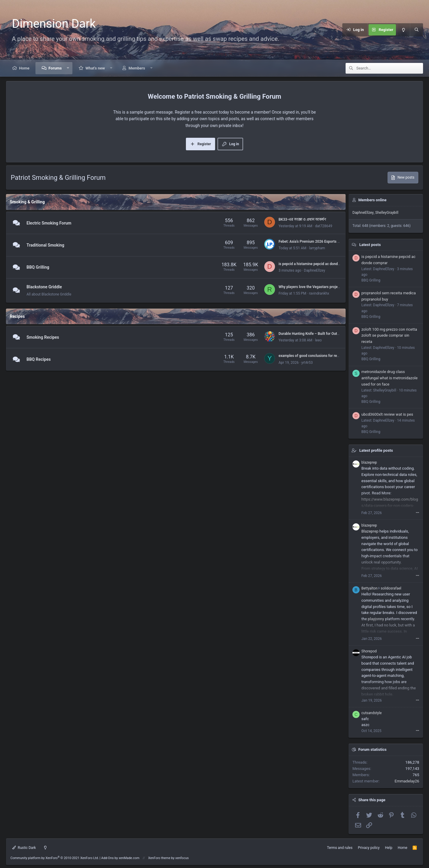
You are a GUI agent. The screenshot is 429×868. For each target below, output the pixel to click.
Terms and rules (340, 848)
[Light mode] (403, 30)
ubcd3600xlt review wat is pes (387, 414)
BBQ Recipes (39, 359)
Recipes (17, 316)
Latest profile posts (376, 450)
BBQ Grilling (38, 267)
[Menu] (314, 30)
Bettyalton (369, 588)
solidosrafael (391, 588)
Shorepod (369, 651)
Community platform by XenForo (55, 858)
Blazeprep (370, 531)
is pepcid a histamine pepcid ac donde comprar (316, 264)
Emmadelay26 (407, 781)
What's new (95, 68)
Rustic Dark (24, 848)
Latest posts (370, 245)
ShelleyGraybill (387, 213)
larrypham (317, 248)
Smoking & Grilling (27, 202)
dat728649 (324, 226)
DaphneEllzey (314, 270)
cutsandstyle (372, 713)
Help (389, 848)
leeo (318, 340)
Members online (372, 200)
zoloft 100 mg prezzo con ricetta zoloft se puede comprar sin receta (389, 336)
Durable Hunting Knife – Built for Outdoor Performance (322, 334)
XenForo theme (159, 858)
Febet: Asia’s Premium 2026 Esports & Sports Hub (319, 242)
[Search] (416, 30)
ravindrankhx (319, 293)
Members (137, 68)
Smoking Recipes (43, 337)
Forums (55, 68)
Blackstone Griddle (44, 287)
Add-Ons (108, 858)
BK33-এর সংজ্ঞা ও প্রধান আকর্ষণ (302, 219)
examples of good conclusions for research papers (319, 356)
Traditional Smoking (45, 245)
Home (24, 68)
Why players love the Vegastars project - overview (318, 287)
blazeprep (369, 462)
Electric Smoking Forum (49, 223)
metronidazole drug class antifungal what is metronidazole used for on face (390, 378)
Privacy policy (369, 848)
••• (418, 513)
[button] (68, 68)
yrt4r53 (307, 363)
